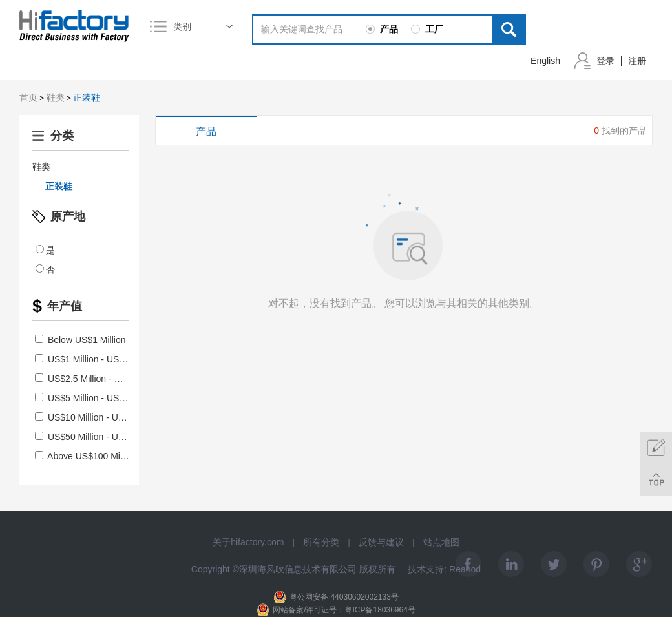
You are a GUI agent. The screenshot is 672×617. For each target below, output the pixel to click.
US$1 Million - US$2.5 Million (100, 359)
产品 (206, 131)
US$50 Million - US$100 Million (104, 437)
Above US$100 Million (86, 456)
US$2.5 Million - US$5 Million (100, 379)
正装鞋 (87, 98)
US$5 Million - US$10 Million (99, 398)
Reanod (465, 569)
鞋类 (56, 98)
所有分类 (321, 542)
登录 (605, 61)
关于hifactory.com (248, 542)
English (545, 61)
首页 (28, 98)
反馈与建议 (381, 542)
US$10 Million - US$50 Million (101, 417)
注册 (637, 61)
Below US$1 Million (80, 340)
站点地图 (441, 542)
